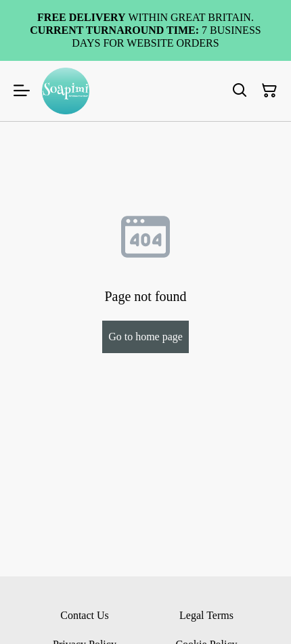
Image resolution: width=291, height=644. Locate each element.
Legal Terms (206, 615)
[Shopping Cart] (269, 91)
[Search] (240, 91)
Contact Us (85, 615)
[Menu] (22, 91)
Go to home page (145, 337)
